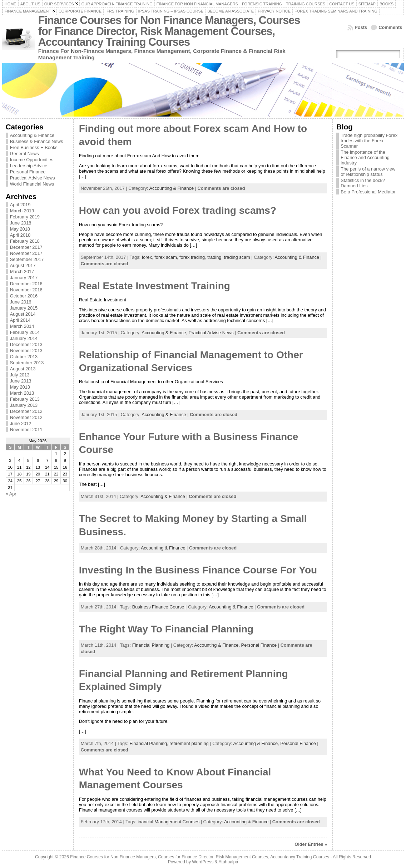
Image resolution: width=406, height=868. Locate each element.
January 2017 (24, 278)
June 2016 (21, 302)
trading (214, 257)
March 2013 (22, 393)
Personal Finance (28, 172)
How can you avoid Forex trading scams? (178, 210)
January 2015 (24, 308)
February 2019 (25, 217)
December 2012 (26, 411)
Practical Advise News (33, 178)
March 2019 (22, 211)
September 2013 (27, 363)
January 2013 (24, 405)
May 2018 (20, 229)
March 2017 (22, 272)
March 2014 (22, 326)
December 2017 (26, 247)
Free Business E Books (34, 147)
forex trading (192, 257)
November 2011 (26, 430)
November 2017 (26, 253)
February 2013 (25, 399)
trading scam (237, 257)
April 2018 (20, 235)
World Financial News (32, 184)
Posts (361, 27)
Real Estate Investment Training (155, 286)
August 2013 (23, 369)
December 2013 (26, 344)
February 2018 (25, 241)
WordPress (203, 862)
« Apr (11, 494)
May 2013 (20, 387)
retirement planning (189, 743)
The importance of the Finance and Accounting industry (365, 157)
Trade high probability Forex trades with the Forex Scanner (369, 141)
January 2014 (24, 338)
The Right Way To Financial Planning (166, 629)
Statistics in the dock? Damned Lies (363, 183)
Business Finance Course (158, 607)
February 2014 (25, 332)
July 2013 (20, 375)
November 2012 (26, 417)
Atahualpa (228, 862)
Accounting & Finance (32, 135)
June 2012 (21, 423)
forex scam (166, 257)
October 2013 (24, 357)
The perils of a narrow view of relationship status (368, 172)
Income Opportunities (32, 160)
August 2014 (23, 314)
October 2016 (24, 296)
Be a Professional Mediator (368, 192)
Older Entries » (311, 844)
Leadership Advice (29, 166)
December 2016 (26, 284)
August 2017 (23, 265)
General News (24, 154)
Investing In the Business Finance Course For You (198, 570)
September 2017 (27, 259)
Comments (390, 27)
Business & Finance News (37, 141)
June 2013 (21, 381)
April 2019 (20, 205)
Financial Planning (151, 645)
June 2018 (21, 223)
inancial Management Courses (169, 822)
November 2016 (26, 290)
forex (147, 257)
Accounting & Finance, (165, 333)
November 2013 (26, 351)
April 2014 (20, 320)
